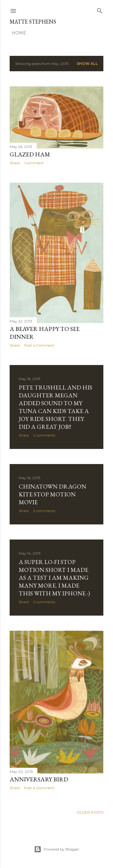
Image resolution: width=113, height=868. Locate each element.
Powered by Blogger (57, 849)
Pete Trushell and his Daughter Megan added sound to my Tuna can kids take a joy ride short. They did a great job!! (55, 407)
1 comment (34, 163)
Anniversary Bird (39, 779)
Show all (87, 64)
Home (19, 33)
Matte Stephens (33, 22)
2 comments (44, 435)
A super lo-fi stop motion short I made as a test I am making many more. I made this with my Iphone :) (54, 578)
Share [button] (15, 163)
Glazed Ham (30, 154)
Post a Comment (39, 345)
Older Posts (90, 812)
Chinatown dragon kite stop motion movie (52, 494)
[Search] (100, 10)
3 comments (44, 602)
